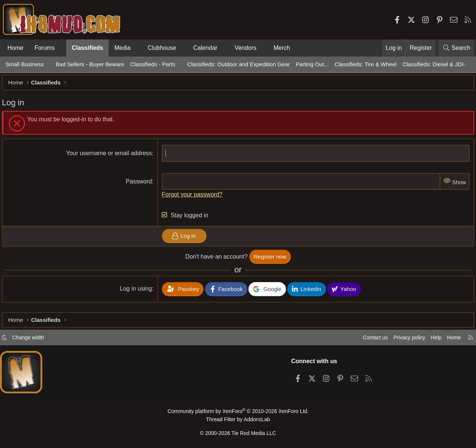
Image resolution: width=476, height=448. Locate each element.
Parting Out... (312, 64)
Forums (45, 48)
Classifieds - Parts (153, 64)
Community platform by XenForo (238, 413)
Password (140, 185)
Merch (282, 48)
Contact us (368, 340)
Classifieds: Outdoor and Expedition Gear (238, 64)
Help (433, 340)
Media (122, 48)
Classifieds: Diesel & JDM (434, 64)
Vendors (246, 48)
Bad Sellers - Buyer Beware (90, 64)
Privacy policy (404, 340)
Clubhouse (162, 48)
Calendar (205, 48)
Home (15, 48)
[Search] (456, 48)
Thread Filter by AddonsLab (238, 421)
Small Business (25, 64)
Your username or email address (110, 157)
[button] (61, 48)
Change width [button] (32, 340)
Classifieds (87, 48)
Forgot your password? (193, 198)
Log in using (137, 292)
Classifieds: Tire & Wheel (366, 64)
